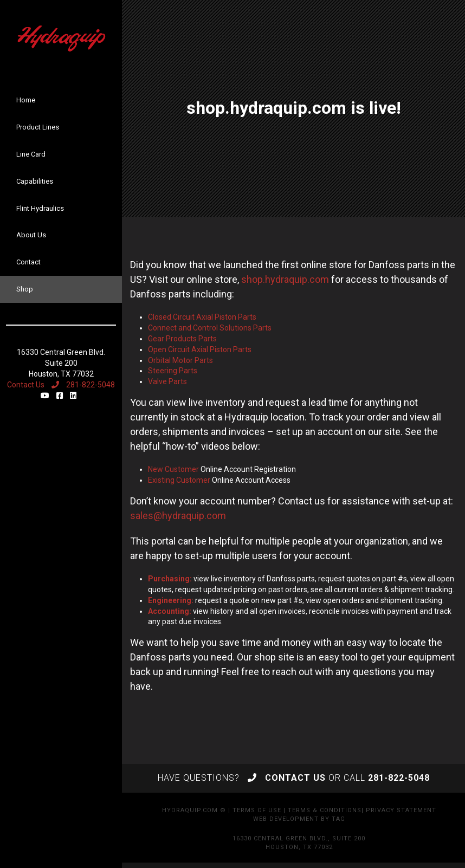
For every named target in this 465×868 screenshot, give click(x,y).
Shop (25, 289)
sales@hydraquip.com (178, 516)
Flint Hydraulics (40, 208)
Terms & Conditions (325, 810)
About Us (31, 235)
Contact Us (26, 385)
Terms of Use (257, 810)
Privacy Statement (401, 810)
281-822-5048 (83, 385)
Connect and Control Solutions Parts (210, 328)
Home (26, 100)
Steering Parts (173, 371)
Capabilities (35, 181)
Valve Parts (167, 381)
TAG (338, 819)
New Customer (173, 469)
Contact (28, 262)
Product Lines (38, 127)
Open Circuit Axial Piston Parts (200, 349)
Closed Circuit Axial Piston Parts (202, 317)
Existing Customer (179, 480)
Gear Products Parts (182, 339)
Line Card (31, 154)
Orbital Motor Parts (180, 360)
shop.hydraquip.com (285, 279)
